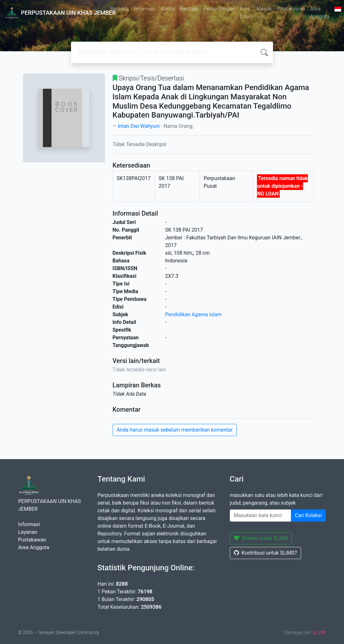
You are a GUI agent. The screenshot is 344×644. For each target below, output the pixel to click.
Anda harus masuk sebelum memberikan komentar (175, 430)
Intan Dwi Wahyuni (139, 126)
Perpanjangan (219, 9)
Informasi (145, 9)
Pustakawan (291, 9)
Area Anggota (320, 13)
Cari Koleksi (308, 515)
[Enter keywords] (260, 516)
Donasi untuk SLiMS (261, 538)
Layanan (28, 532)
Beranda (120, 9)
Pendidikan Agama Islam (193, 314)
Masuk (264, 9)
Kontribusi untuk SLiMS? (265, 553)
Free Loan (246, 13)
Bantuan (189, 9)
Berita (168, 9)
